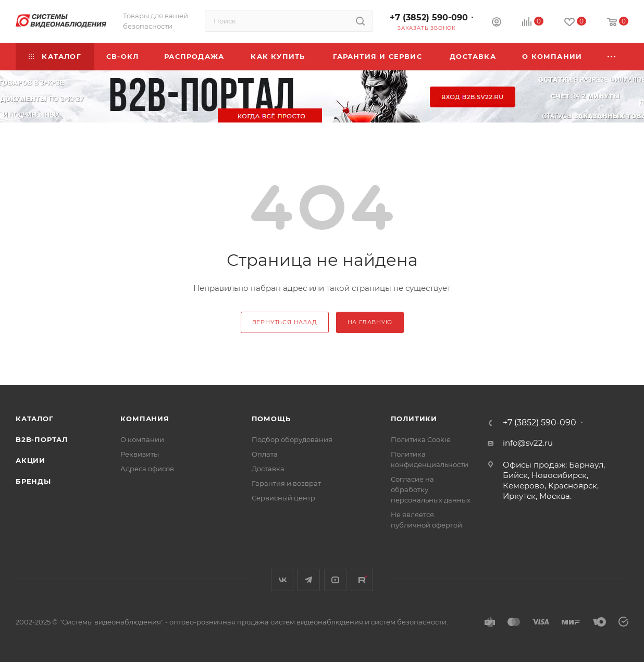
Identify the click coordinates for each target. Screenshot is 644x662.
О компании (142, 439)
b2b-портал (42, 439)
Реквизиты (140, 454)
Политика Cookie (421, 439)
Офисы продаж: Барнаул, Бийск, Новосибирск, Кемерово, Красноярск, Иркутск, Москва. (554, 480)
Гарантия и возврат (286, 483)
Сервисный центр (283, 498)
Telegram (309, 580)
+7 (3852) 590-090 (429, 17)
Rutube (362, 580)
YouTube (335, 580)
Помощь (271, 419)
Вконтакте (282, 580)
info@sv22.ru (528, 443)
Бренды (33, 481)
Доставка (268, 469)
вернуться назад (285, 322)
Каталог (35, 419)
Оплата (265, 454)
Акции (30, 460)
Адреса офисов (147, 469)
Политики (414, 419)
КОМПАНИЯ (145, 419)
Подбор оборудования (292, 439)
